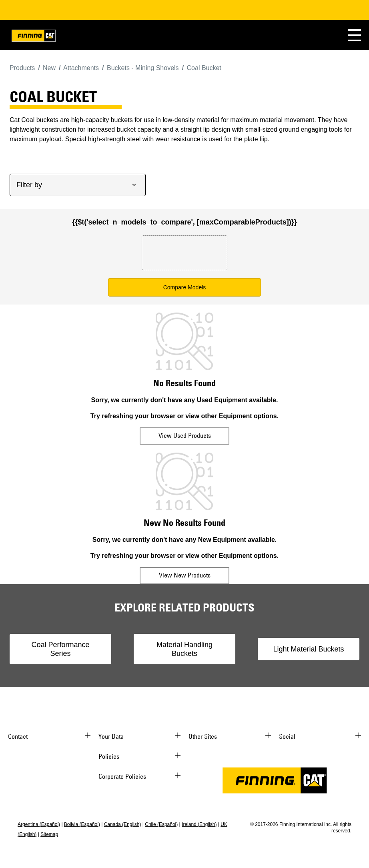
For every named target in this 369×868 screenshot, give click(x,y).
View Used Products (185, 435)
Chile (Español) (161, 824)
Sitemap (49, 834)
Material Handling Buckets (184, 649)
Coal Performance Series (60, 649)
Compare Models (185, 287)
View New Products (185, 575)
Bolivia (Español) (82, 824)
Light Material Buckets (308, 649)
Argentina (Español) (39, 824)
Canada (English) (123, 824)
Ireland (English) (199, 824)
